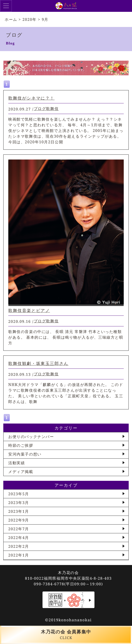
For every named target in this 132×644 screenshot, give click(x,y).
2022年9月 (19, 520)
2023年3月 (19, 503)
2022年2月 (19, 546)
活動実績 (17, 463)
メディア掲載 (21, 472)
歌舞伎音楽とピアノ (29, 310)
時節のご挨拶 (21, 445)
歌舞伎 (52, 109)
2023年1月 (19, 511)
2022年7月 (19, 529)
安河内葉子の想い (25, 454)
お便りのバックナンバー (31, 437)
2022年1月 (19, 555)
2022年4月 (19, 538)
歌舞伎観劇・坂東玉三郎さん (38, 363)
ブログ (40, 109)
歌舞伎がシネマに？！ (31, 98)
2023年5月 (19, 494)
